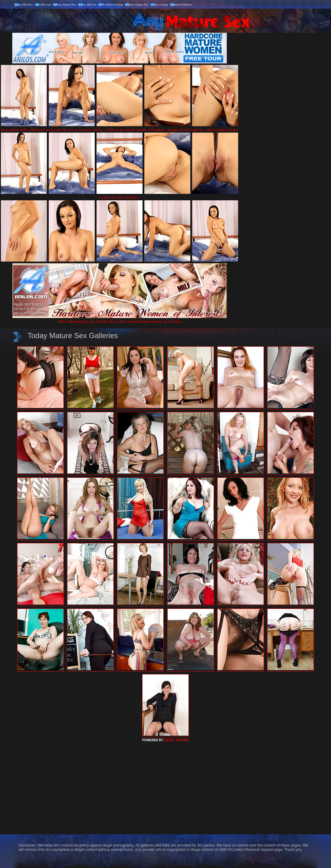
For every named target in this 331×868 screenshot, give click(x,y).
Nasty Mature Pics (66, 5)
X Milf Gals (44, 5)
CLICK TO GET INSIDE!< (120, 198)
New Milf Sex (89, 5)
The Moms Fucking (112, 5)
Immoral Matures (183, 5)
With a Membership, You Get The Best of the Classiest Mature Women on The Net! (120, 319)
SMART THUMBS (176, 740)
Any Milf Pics (25, 5)
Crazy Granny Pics (138, 5)
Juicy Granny (161, 5)
